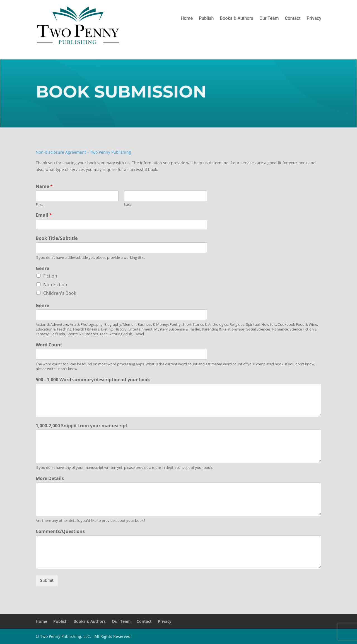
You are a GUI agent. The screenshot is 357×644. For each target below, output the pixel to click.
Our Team (269, 19)
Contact (293, 19)
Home (187, 19)
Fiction (50, 276)
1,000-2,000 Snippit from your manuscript (82, 426)
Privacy (314, 19)
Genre (42, 268)
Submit (47, 580)
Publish (206, 19)
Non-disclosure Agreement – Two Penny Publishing (83, 152)
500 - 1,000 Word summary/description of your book (93, 380)
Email (44, 215)
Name (44, 186)
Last (128, 205)
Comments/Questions (60, 531)
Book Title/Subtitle (57, 238)
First (39, 205)
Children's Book (60, 293)
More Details (50, 478)
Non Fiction (55, 284)
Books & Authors (237, 19)
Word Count (49, 345)
